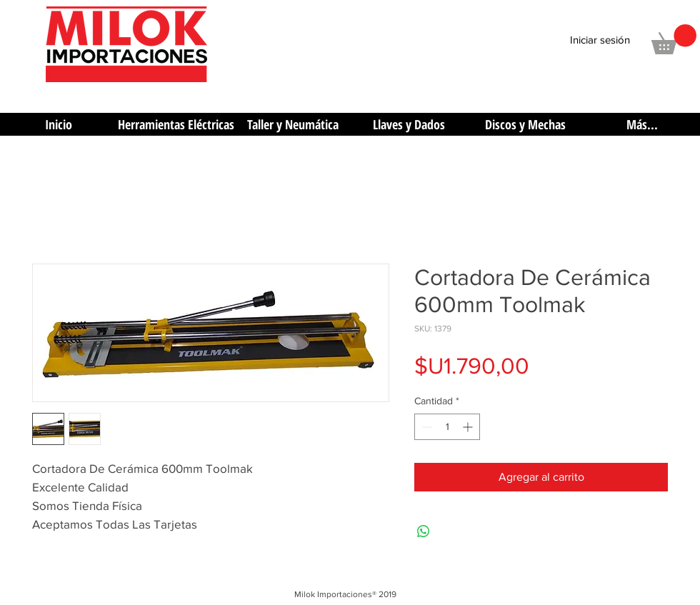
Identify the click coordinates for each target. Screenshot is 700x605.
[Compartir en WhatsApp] (424, 531)
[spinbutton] (447, 427)
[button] (674, 39)
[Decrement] (425, 427)
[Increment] (469, 427)
